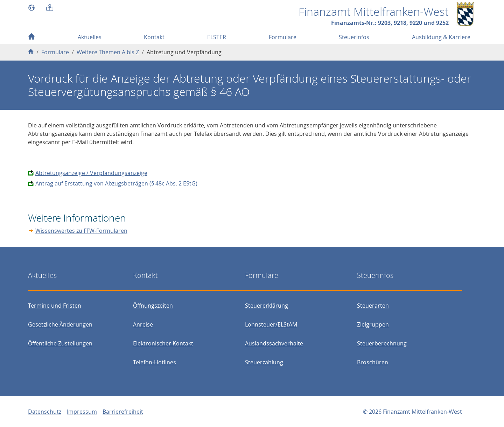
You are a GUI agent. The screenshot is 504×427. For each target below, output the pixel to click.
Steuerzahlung (264, 362)
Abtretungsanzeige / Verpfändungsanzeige (91, 173)
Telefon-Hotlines (155, 362)
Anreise (143, 324)
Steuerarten (373, 306)
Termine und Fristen (55, 306)
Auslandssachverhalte (274, 343)
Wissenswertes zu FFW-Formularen (81, 231)
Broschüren (373, 362)
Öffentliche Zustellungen (60, 343)
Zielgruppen (373, 324)
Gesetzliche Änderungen (60, 324)
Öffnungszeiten (153, 306)
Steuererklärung (267, 306)
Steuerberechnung (382, 343)
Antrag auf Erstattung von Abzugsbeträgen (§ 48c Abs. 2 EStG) (116, 183)
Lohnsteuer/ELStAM (271, 324)
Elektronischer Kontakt (163, 343)
